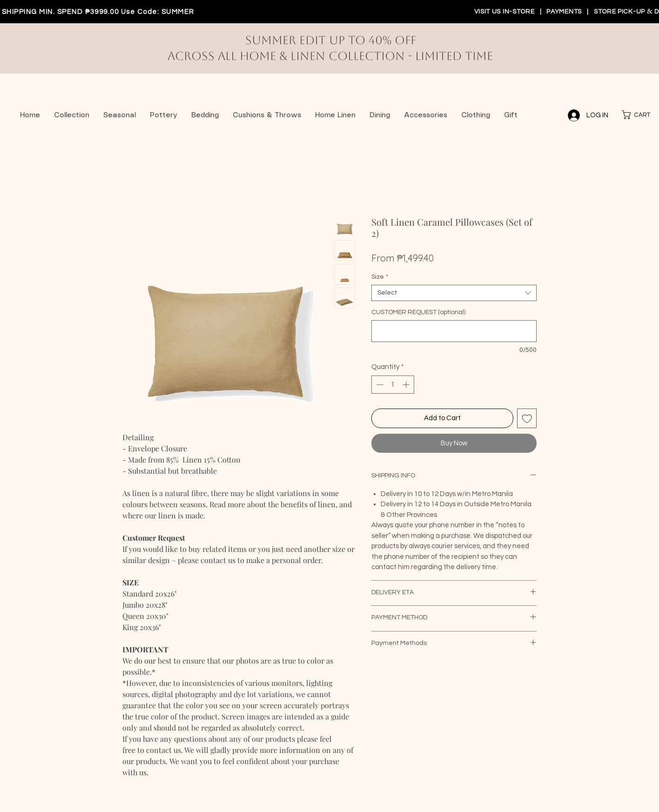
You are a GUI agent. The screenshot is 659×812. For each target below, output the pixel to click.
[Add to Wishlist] (527, 419)
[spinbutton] (393, 385)
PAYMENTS (565, 12)
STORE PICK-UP (620, 12)
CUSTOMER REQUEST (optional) (418, 312)
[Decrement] (379, 385)
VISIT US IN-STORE (504, 12)
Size (380, 277)
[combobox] (454, 293)
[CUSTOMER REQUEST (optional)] (454, 331)
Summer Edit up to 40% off (331, 40)
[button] (634, 115)
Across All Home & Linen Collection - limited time (330, 56)
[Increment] (407, 385)
